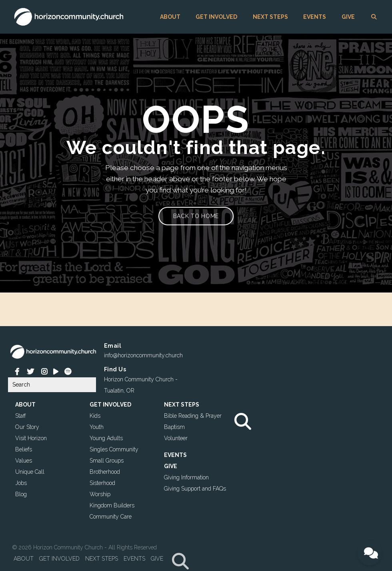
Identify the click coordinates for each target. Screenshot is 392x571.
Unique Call (30, 472)
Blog (21, 494)
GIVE (348, 17)
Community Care (111, 517)
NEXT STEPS (270, 17)
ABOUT (170, 17)
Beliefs (24, 449)
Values (24, 461)
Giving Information (186, 477)
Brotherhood (105, 472)
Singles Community (114, 449)
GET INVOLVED (216, 17)
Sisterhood (102, 483)
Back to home (196, 216)
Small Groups (107, 461)
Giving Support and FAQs (195, 489)
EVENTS (315, 17)
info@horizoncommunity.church (143, 355)
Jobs (21, 483)
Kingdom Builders (112, 505)
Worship (100, 494)
